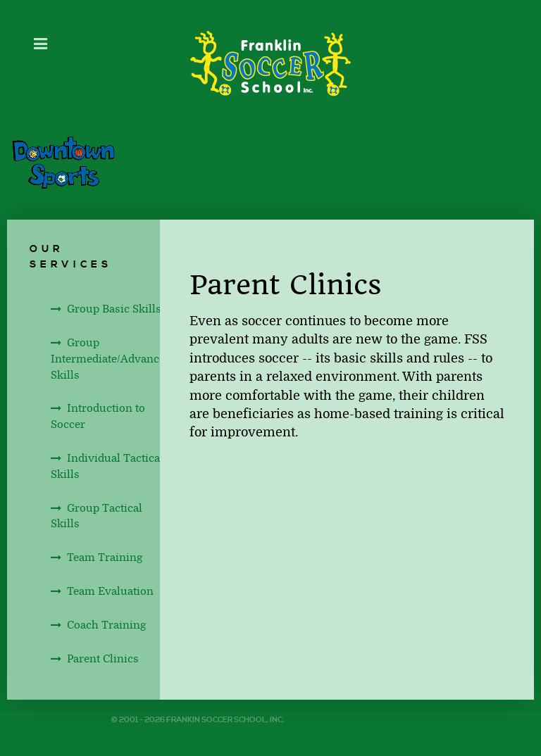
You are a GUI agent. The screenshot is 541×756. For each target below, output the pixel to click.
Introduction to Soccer (98, 416)
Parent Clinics (103, 659)
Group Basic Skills (114, 309)
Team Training (105, 557)
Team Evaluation (110, 591)
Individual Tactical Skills (107, 466)
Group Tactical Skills (97, 516)
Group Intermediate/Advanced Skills (111, 359)
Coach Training (106, 625)
